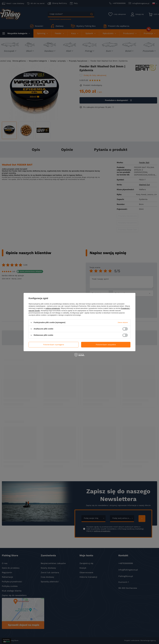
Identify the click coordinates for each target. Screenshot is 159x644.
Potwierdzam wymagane (54, 345)
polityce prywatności (53, 308)
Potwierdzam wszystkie (106, 345)
